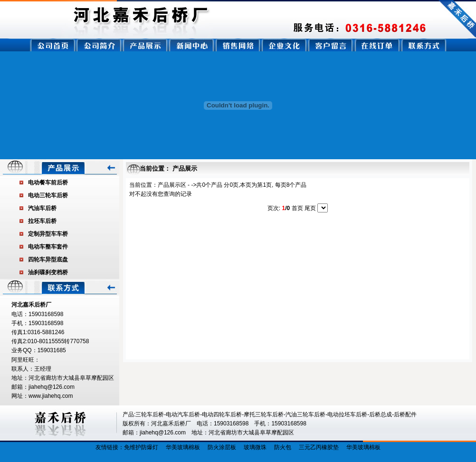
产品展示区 (172, 185)
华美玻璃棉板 (183, 447)
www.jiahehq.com (51, 396)
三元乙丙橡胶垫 (319, 447)
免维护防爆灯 (141, 447)
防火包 (283, 447)
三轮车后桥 (150, 414)
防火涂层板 (222, 447)
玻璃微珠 (255, 447)
